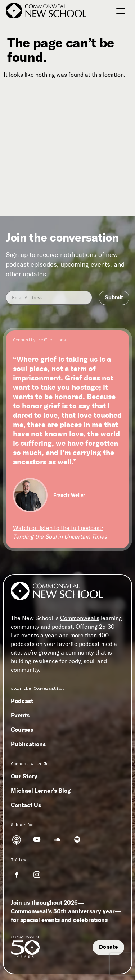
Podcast (22, 701)
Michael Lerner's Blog (41, 791)
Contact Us (26, 805)
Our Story (24, 776)
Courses (22, 730)
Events (20, 715)
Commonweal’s (80, 618)
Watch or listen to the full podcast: (60, 532)
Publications (28, 744)
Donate (108, 947)
